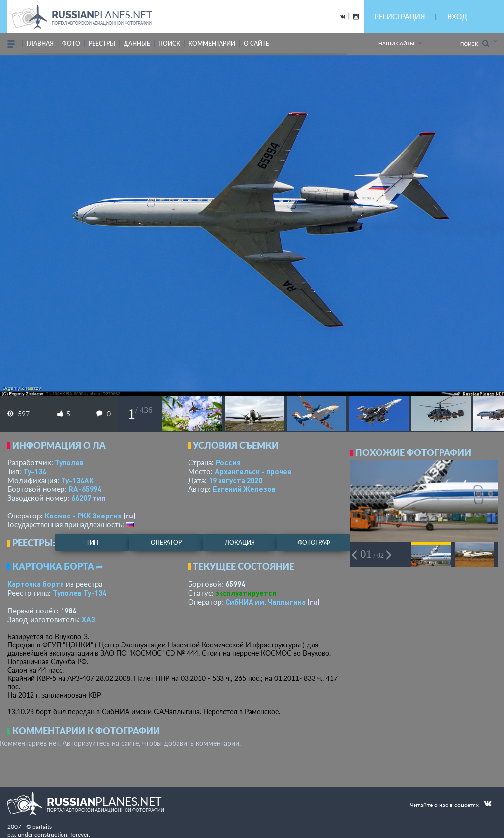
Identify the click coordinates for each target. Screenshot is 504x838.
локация (240, 542)
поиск (169, 44)
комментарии (212, 44)
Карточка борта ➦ (58, 566)
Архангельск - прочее (253, 471)
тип (99, 498)
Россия (228, 462)
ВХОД (457, 16)
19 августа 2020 (236, 480)
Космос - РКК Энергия (83, 516)
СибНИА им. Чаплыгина (266, 602)
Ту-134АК (77, 480)
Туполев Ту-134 (79, 593)
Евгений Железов (244, 489)
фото (71, 44)
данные (137, 44)
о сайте (256, 44)
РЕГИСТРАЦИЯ (400, 16)
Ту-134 (35, 471)
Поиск (475, 44)
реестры (102, 44)
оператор (166, 542)
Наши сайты (396, 43)
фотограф (314, 542)
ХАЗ (89, 619)
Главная (40, 44)
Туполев (69, 462)
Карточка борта (36, 584)
